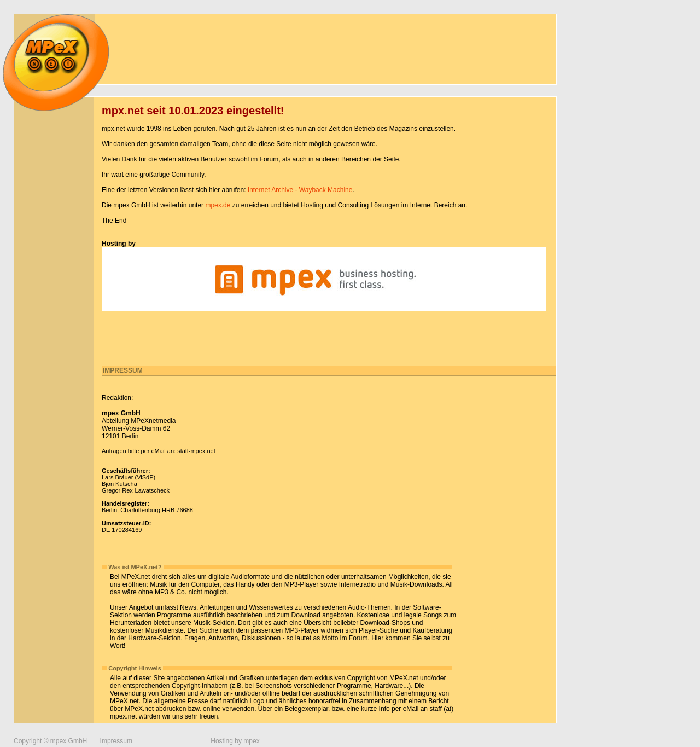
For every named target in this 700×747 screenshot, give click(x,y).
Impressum (116, 741)
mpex (251, 741)
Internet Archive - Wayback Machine (300, 190)
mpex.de (218, 205)
